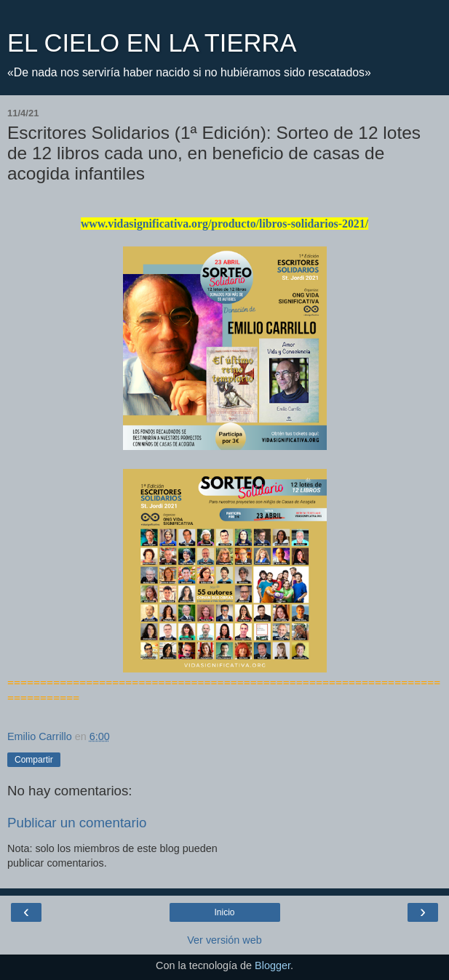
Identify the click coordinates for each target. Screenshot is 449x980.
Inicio (224, 912)
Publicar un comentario (77, 823)
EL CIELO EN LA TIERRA (152, 43)
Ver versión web (224, 940)
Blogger (273, 965)
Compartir (34, 760)
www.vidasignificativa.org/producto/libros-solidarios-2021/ (224, 224)
